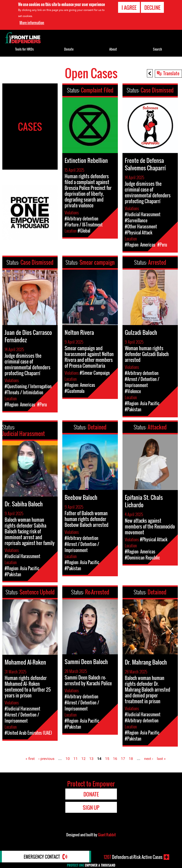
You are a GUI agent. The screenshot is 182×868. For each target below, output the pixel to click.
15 (107, 759)
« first (30, 759)
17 (123, 759)
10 (68, 759)
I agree (129, 7)
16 (115, 759)
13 (91, 759)
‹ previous (46, 759)
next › (149, 759)
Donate (69, 49)
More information (32, 23)
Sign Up (91, 807)
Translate (171, 73)
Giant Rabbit (107, 835)
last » (161, 759)
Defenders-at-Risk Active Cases (133, 857)
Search (157, 49)
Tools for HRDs (24, 49)
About (113, 49)
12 (83, 759)
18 (131, 759)
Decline (152, 7)
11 (76, 759)
